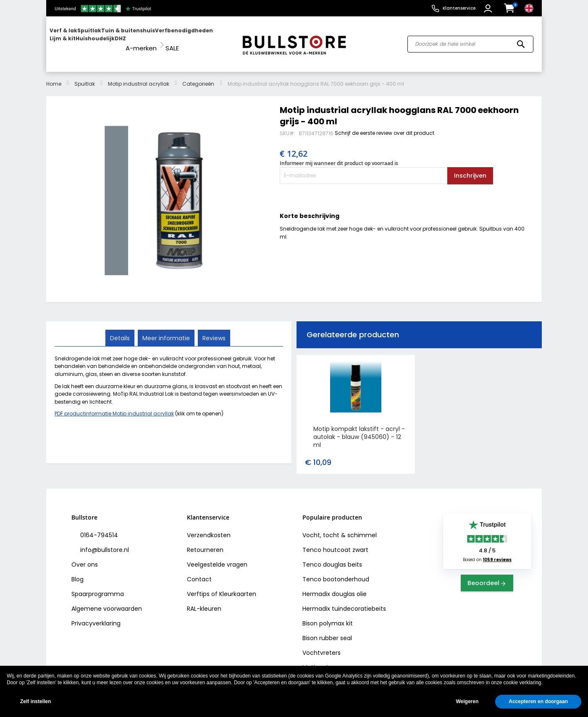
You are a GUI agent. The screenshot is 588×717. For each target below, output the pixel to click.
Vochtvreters (322, 645)
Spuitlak (85, 76)
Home (54, 76)
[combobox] (470, 40)
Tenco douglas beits (332, 557)
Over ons (85, 557)
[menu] (140, 40)
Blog (77, 572)
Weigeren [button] (467, 701)
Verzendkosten (209, 528)
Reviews (213, 330)
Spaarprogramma (98, 586)
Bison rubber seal (327, 630)
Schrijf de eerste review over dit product (385, 125)
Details (121, 330)
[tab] (121, 330)
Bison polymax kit (328, 616)
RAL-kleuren (204, 601)
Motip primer (321, 660)
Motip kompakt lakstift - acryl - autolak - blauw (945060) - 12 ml (359, 429)
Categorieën (198, 76)
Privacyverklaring (96, 616)
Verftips (198, 586)
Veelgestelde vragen (217, 557)
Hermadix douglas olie (335, 586)
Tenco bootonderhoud (336, 572)
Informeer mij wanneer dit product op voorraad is (339, 156)
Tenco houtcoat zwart (335, 542)
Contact (199, 572)
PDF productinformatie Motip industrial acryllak (114, 406)
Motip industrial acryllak (139, 76)
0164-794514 (98, 528)
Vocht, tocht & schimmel (340, 528)
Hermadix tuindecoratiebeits (344, 601)
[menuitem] (82, 40)
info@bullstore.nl (104, 542)
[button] (489, 8)
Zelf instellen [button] (35, 701)
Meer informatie (166, 330)
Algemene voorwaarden (107, 601)
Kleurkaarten (238, 586)
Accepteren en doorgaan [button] (538, 701)
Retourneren (205, 542)
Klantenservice (459, 8)
